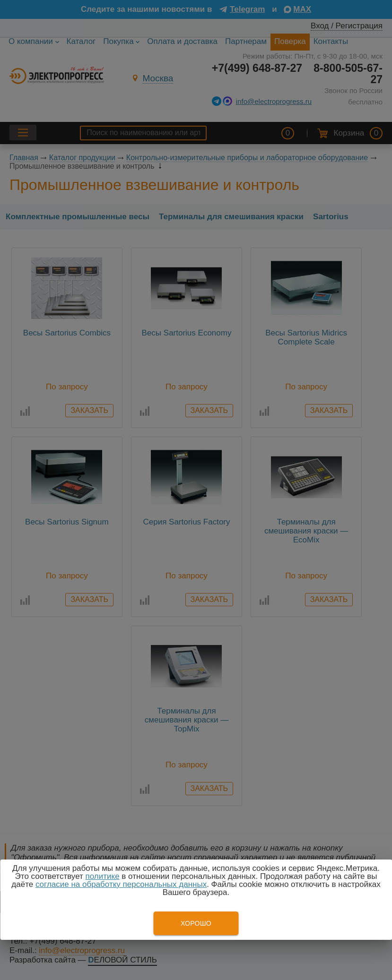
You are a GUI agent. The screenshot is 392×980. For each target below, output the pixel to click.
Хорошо (196, 923)
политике (103, 876)
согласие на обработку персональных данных (121, 884)
